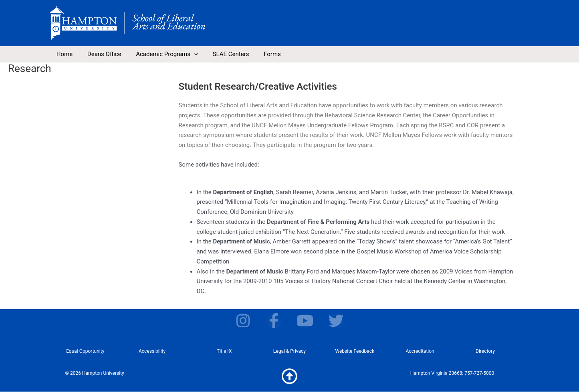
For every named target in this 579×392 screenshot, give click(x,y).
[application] (187, 54)
